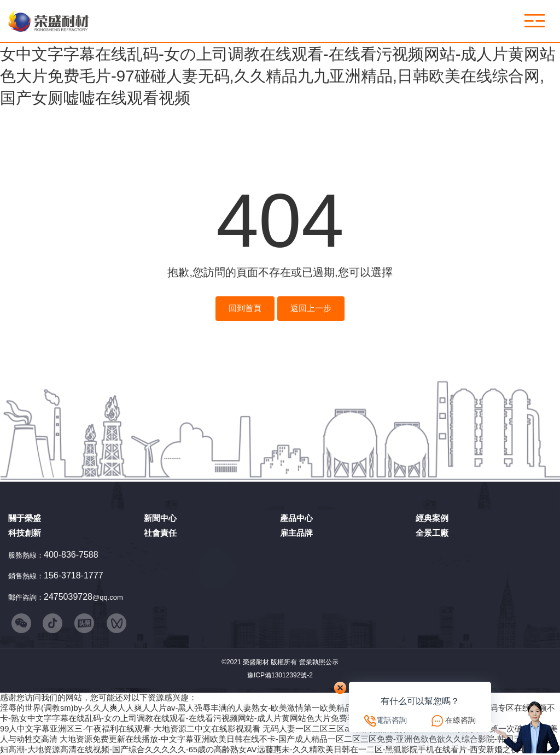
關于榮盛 (25, 518)
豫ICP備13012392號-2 (280, 675)
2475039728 (68, 597)
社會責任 (160, 533)
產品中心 (296, 518)
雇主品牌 (296, 533)
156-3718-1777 (74, 575)
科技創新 (25, 533)
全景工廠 (432, 533)
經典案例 (432, 518)
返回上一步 (311, 308)
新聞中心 (160, 518)
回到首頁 (245, 308)
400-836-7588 (71, 555)
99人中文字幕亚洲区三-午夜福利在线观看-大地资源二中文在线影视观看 (130, 729)
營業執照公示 (319, 662)
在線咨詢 (460, 720)
